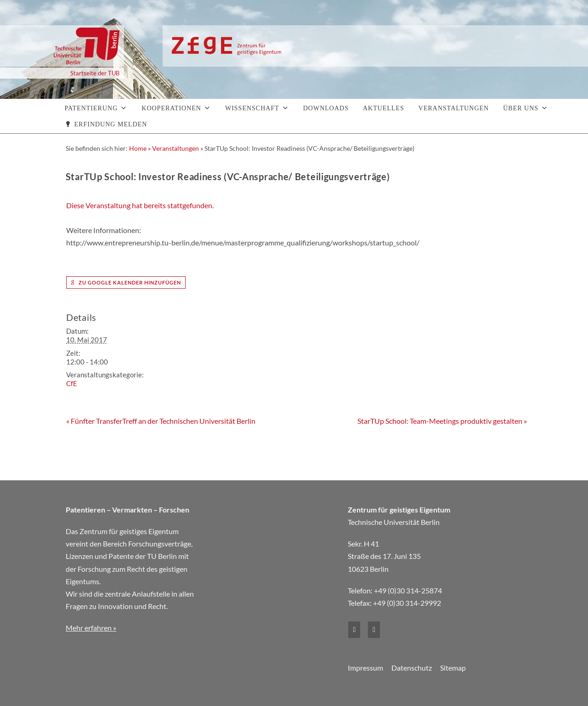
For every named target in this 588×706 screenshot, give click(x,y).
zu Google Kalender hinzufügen (126, 282)
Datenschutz (412, 668)
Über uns (521, 108)
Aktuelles (384, 108)
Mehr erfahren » (91, 628)
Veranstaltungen (454, 108)
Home (138, 148)
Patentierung (91, 108)
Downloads (326, 108)
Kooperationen (171, 108)
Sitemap (453, 668)
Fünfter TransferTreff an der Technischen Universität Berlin (161, 421)
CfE (72, 383)
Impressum (365, 668)
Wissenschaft (252, 108)
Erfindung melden (111, 124)
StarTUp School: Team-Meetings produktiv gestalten (442, 421)
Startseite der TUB (95, 73)
